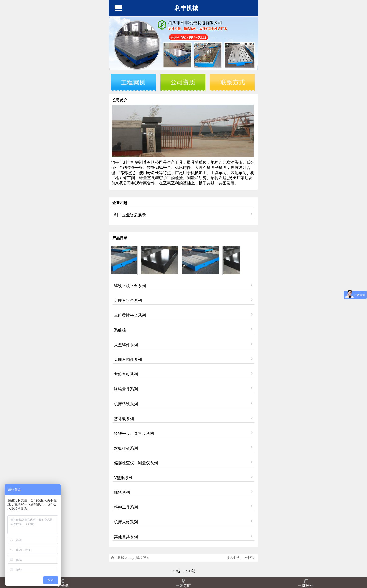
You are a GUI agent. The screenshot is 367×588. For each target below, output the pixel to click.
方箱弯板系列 (126, 374)
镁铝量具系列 (126, 389)
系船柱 (120, 330)
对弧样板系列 (126, 448)
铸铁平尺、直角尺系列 (134, 434)
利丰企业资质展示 (130, 215)
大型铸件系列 (126, 345)
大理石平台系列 (128, 301)
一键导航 (183, 586)
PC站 (176, 571)
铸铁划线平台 (159, 168)
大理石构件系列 (128, 360)
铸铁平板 (135, 168)
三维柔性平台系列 (130, 315)
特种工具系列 (126, 507)
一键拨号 (305, 586)
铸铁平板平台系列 (130, 286)
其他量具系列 (126, 537)
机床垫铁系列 (126, 404)
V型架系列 (123, 478)
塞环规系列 (124, 419)
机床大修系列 (126, 522)
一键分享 (61, 586)
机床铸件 (183, 168)
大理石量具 (205, 168)
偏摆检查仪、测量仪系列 (136, 463)
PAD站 (190, 571)
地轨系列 (122, 493)
